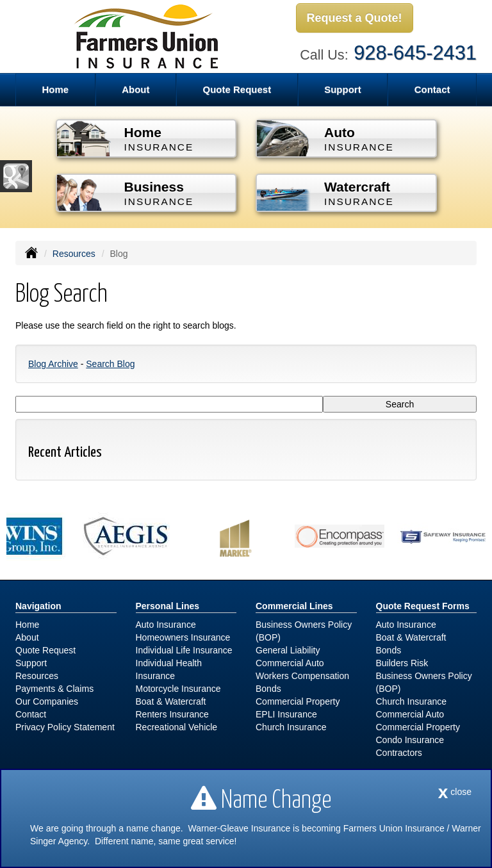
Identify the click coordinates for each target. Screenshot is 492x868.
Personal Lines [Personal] (168, 606)
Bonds (268, 689)
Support (31, 663)
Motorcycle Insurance (178, 689)
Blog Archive (53, 364)
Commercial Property (298, 701)
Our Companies (47, 701)
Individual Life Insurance (184, 650)
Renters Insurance (172, 714)
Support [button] (343, 89)
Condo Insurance (410, 740)
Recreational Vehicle (177, 727)
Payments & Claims (54, 689)
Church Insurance (291, 727)
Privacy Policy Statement (65, 727)
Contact (432, 89)
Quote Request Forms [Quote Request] (423, 606)
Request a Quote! (355, 18)
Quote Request (45, 650)
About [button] (135, 89)
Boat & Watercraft (171, 701)
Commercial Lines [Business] (294, 606)
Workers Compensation (302, 676)
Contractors (399, 753)
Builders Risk (402, 663)
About (27, 637)
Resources (74, 254)
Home (55, 89)
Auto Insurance (166, 625)
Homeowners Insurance (183, 637)
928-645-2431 (415, 53)
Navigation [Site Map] (38, 606)
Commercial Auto (290, 663)
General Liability (288, 650)
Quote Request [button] (237, 89)
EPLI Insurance (286, 714)
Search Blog (110, 364)
